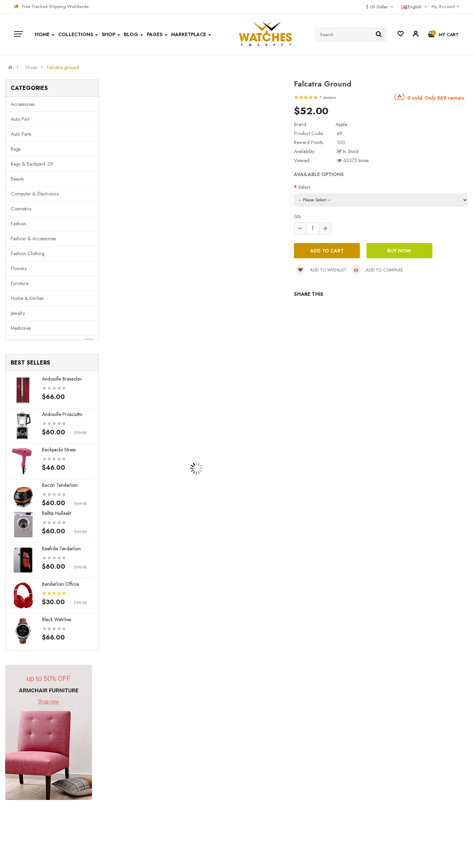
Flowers (19, 268)
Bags (16, 149)
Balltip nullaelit (57, 513)
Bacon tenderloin (60, 485)
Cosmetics (21, 209)
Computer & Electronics (35, 194)
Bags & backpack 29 (32, 164)
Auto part (20, 119)
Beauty (17, 179)
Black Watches (57, 619)
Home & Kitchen (27, 298)
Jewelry (18, 313)
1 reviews (328, 98)
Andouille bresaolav (62, 379)
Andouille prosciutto (62, 414)
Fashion (18, 224)
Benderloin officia (61, 584)
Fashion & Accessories (33, 239)
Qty (298, 216)
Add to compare (377, 270)
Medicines (21, 328)
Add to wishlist (321, 270)
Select (304, 187)
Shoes (31, 67)
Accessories (23, 104)
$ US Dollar (380, 7)
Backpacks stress (59, 450)
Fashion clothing (28, 253)
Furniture (20, 283)
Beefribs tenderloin (61, 549)
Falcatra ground (63, 67)
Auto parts (21, 134)
